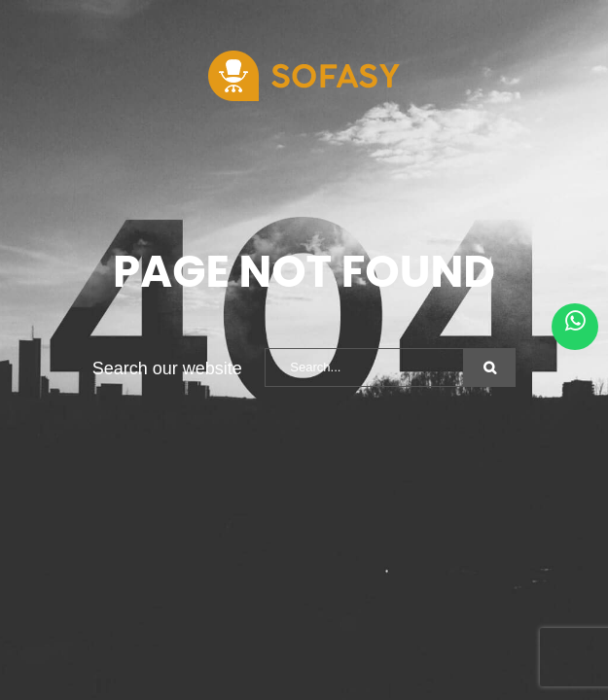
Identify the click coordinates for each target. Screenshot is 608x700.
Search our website (167, 368)
